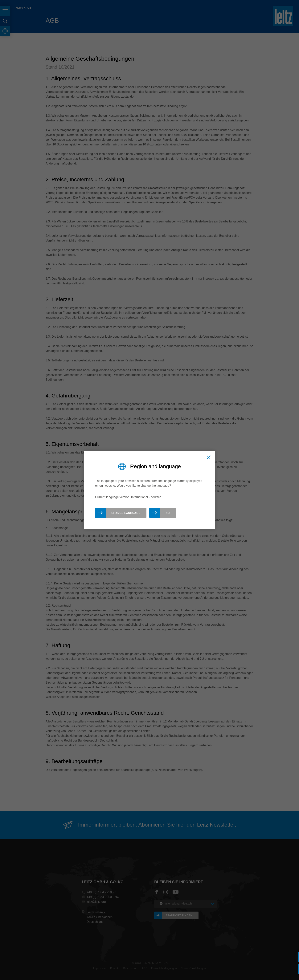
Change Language (126, 513)
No (168, 513)
